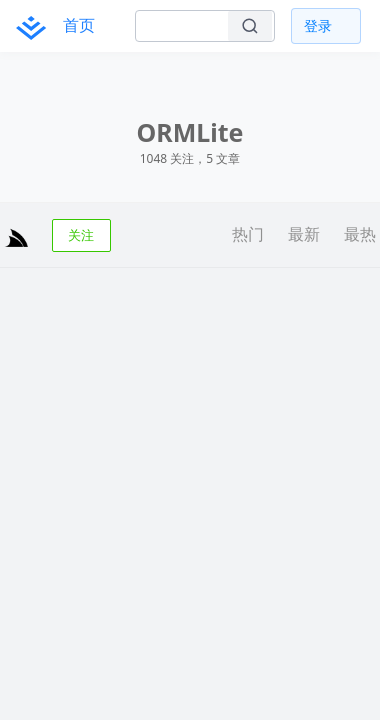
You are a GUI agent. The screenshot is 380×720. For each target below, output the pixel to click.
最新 (304, 234)
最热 (360, 234)
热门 (248, 234)
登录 (318, 25)
